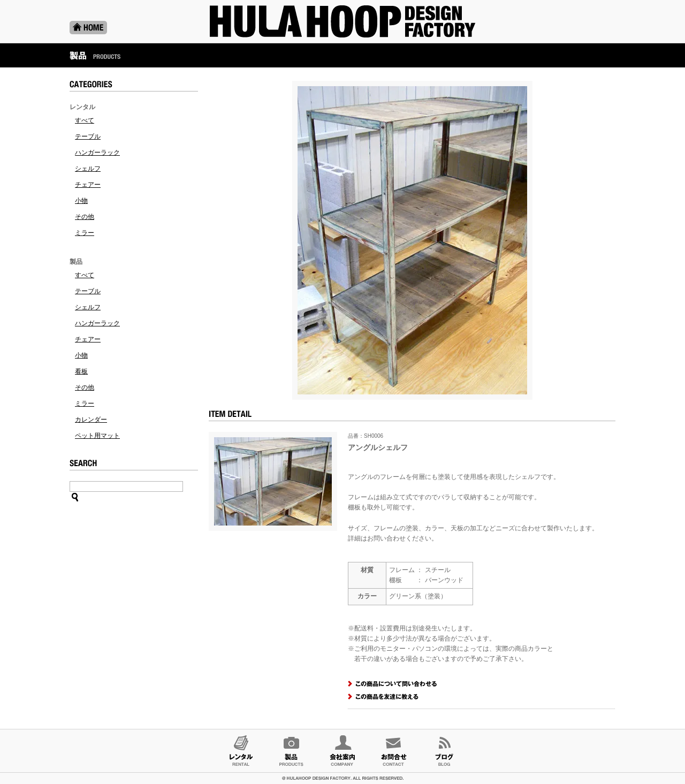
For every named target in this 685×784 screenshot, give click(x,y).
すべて (85, 120)
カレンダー (91, 420)
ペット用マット (97, 436)
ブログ (444, 751)
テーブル (88, 136)
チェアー (88, 185)
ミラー (85, 233)
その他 (85, 217)
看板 (81, 371)
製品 (292, 751)
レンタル (241, 751)
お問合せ (393, 751)
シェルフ (88, 169)
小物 (81, 201)
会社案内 (342, 751)
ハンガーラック (97, 153)
